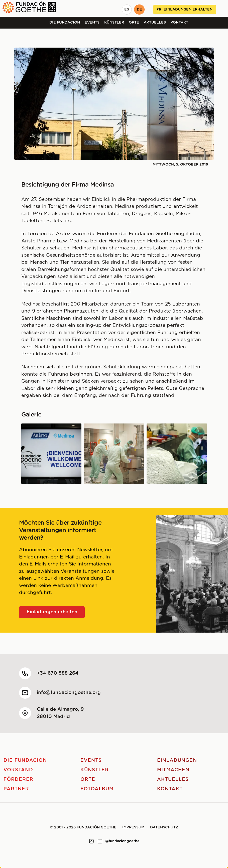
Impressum (133, 827)
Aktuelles (155, 23)
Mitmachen (173, 770)
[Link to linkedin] (100, 841)
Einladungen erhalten (185, 10)
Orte (134, 23)
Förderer (18, 779)
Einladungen (177, 760)
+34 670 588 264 (58, 673)
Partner (16, 789)
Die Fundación (65, 23)
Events (92, 23)
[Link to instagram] (91, 841)
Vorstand (18, 770)
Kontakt (179, 23)
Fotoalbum (97, 789)
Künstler (114, 23)
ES (127, 10)
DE (139, 10)
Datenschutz (164, 827)
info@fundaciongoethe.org (69, 693)
